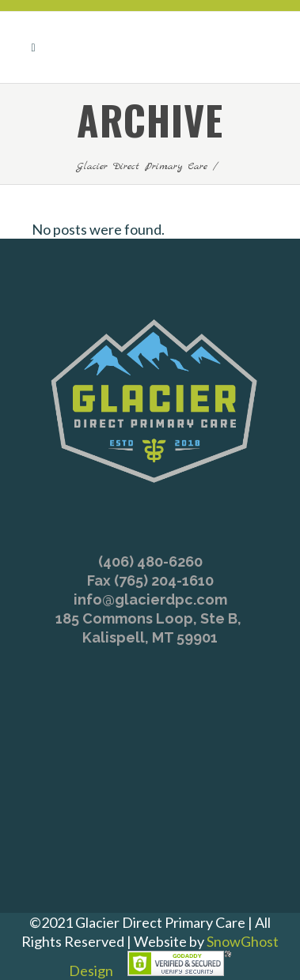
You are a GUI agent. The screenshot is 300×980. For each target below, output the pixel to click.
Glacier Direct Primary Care (142, 166)
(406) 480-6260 (150, 562)
